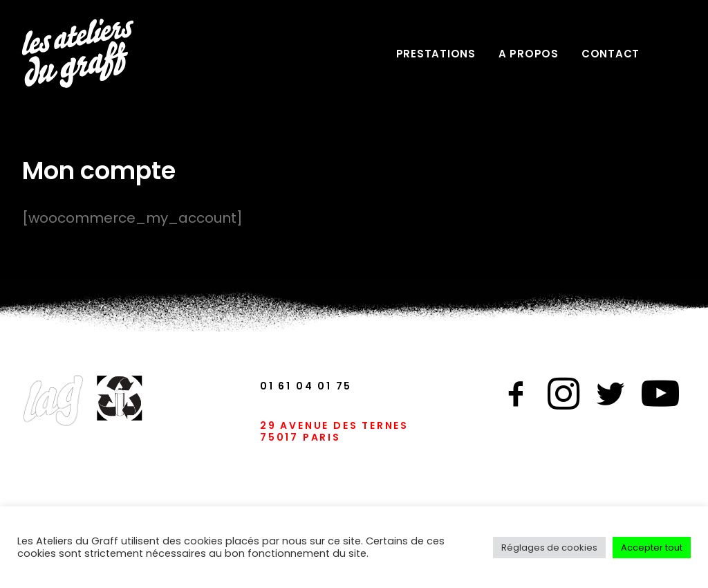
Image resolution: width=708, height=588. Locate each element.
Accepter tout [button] (652, 548)
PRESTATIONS (436, 54)
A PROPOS (529, 54)
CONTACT (611, 54)
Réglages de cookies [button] (549, 548)
